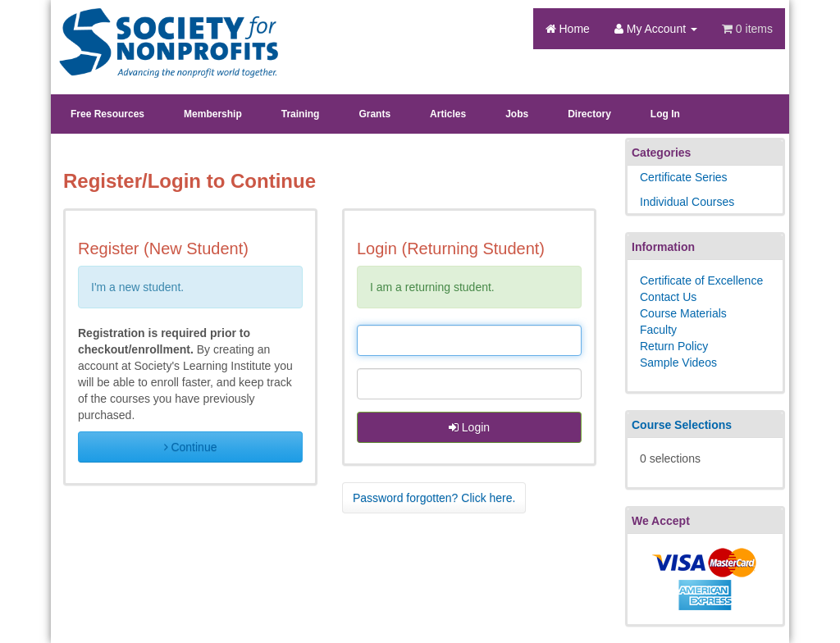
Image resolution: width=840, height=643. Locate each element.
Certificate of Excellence (701, 280)
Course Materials (683, 313)
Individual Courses (687, 202)
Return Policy (674, 346)
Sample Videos (678, 363)
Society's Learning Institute (160, 29)
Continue (191, 447)
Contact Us (668, 297)
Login (469, 427)
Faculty (658, 330)
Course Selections (682, 425)
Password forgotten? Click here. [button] (434, 498)
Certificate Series (684, 177)
